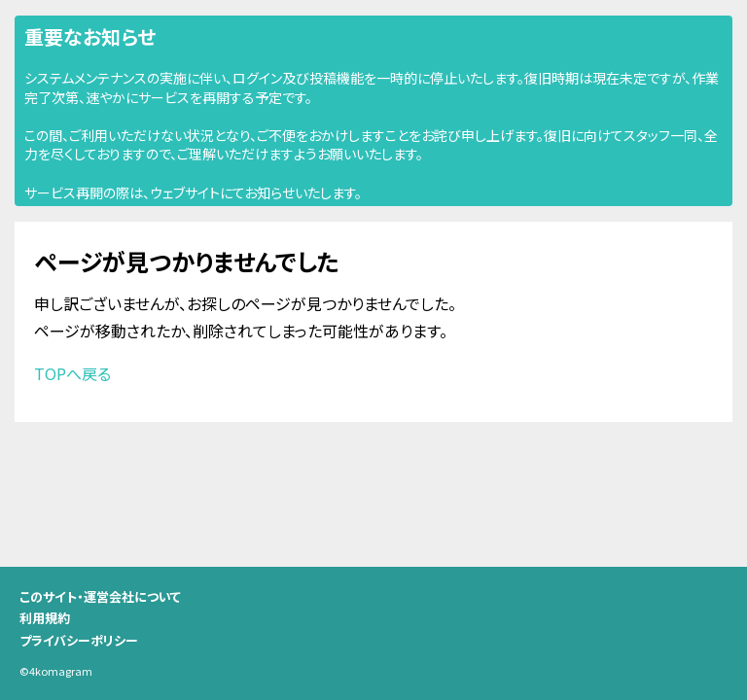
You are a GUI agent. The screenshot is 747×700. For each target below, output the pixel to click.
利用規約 (45, 618)
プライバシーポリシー (79, 640)
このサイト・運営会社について (100, 596)
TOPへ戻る (72, 373)
